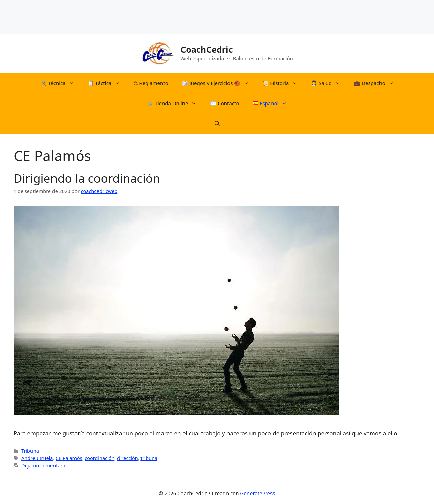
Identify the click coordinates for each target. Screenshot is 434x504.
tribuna (149, 458)
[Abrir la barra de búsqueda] (217, 123)
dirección (128, 458)
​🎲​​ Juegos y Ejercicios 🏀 (219, 83)
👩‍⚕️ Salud (329, 83)
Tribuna (30, 451)
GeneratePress (257, 493)
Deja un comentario (44, 466)
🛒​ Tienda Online (175, 103)
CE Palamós (69, 458)
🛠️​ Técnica (61, 83)
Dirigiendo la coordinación (87, 178)
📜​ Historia (283, 83)
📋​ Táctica (107, 83)
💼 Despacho (377, 83)
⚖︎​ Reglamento (151, 83)
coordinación (100, 458)
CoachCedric (207, 49)
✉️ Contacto (224, 103)
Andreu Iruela (37, 458)
